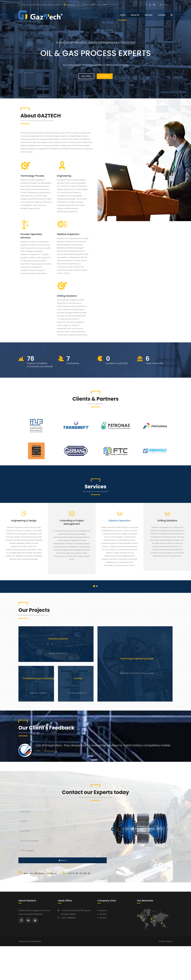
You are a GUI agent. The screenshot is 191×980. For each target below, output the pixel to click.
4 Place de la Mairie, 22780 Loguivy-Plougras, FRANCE (40, 5)
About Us (135, 15)
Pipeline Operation (120, 521)
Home (123, 15)
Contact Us (105, 76)
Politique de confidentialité (30, 941)
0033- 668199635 (68, 918)
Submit (63, 860)
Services (149, 15)
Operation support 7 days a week (92, 5)
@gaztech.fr (70, 5)
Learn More (86, 76)
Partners (103, 918)
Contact (162, 15)
